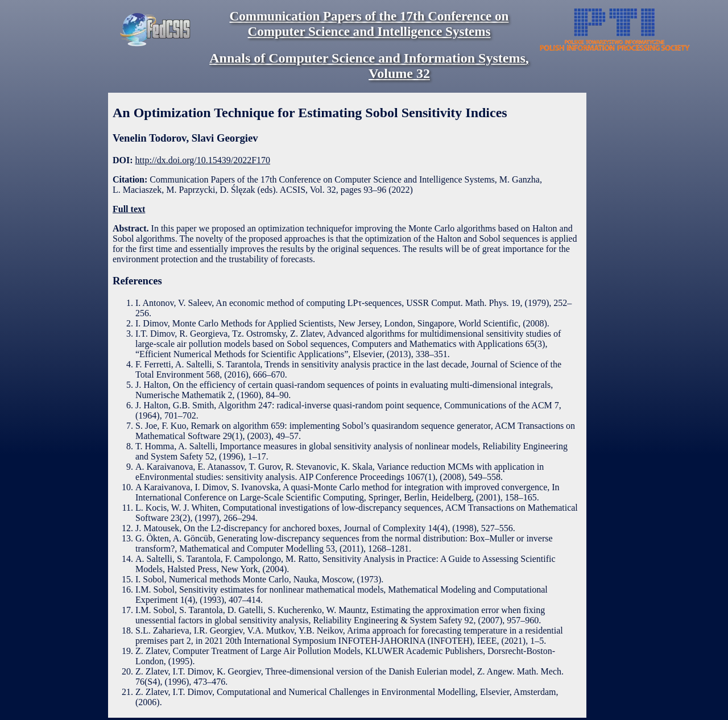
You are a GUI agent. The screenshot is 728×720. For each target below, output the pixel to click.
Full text (129, 209)
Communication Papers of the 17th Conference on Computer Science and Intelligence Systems (369, 24)
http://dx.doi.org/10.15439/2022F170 (203, 160)
